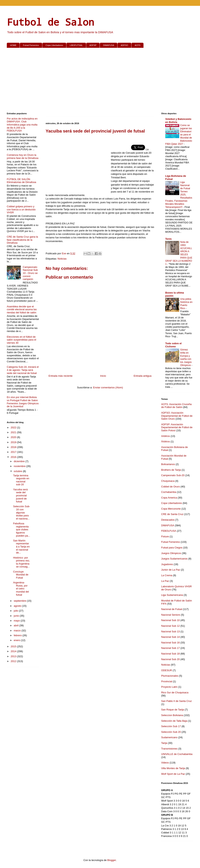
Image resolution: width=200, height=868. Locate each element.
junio (17, 616)
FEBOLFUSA (169, 531)
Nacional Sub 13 (170, 631)
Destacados (168, 520)
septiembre (20, 601)
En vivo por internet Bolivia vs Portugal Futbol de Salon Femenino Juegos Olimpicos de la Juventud (23, 402)
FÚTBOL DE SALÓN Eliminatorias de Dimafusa (21, 181)
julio (16, 611)
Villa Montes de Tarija (173, 768)
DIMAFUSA (109, 45)
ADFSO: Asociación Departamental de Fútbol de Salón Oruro (177, 416)
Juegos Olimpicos (171, 553)
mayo (17, 621)
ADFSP (93, 45)
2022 (14, 427)
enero (17, 640)
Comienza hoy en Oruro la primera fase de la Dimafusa (23, 156)
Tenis (168, 239)
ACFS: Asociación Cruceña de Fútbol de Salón (176, 406)
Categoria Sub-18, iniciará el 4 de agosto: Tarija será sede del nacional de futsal (23, 370)
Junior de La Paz (171, 570)
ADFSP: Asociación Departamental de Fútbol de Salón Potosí (177, 427)
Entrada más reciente (61, 376)
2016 (14, 457)
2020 (14, 437)
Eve (64, 253)
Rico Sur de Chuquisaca (175, 692)
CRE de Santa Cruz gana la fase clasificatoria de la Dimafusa (22, 240)
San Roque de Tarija (173, 710)
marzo (18, 631)
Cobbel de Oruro (170, 487)
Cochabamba (169, 492)
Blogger (112, 860)
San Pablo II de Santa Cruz (177, 701)
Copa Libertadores (54, 45)
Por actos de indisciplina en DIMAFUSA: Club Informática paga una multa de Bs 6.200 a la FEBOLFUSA (22, 125)
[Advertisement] (100, 81)
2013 (14, 656)
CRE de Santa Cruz (172, 514)
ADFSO (124, 45)
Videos (165, 763)
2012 (14, 661)
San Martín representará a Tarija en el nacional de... (21, 547)
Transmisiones (169, 749)
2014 (14, 651)
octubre (18, 471)
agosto (18, 606)
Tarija (164, 743)
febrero (18, 635)
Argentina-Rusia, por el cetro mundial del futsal (21, 589)
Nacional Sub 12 (170, 626)
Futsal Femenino (31, 45)
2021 (14, 432)
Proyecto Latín (169, 687)
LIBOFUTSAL (76, 45)
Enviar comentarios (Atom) (108, 387)
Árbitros (166, 441)
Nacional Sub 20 (170, 659)
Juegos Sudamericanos (174, 559)
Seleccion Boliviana (172, 715)
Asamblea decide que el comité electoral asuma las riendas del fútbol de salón (22, 309)
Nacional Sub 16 (170, 643)
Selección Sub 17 (171, 726)
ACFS (138, 45)
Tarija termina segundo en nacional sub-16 (21, 480)
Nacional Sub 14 (170, 637)
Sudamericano (169, 737)
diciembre (20, 461)
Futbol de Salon (50, 22)
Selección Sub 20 (171, 732)
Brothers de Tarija (171, 470)
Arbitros (166, 436)
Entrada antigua (143, 376)
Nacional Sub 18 (170, 654)
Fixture (165, 536)
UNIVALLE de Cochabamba (177, 754)
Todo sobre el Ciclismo (173, 345)
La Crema (167, 575)
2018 (14, 447)
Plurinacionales (170, 676)
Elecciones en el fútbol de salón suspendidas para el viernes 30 (21, 340)
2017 (14, 452)
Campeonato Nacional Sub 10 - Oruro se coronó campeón (30, 273)
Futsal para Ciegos (172, 548)
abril (17, 625)
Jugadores (167, 564)
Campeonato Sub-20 (173, 475)
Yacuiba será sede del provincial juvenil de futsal (20, 495)
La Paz (165, 581)
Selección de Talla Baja (174, 721)
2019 (14, 442)
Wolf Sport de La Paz (173, 774)
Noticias (62, 259)
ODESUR (167, 670)
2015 (14, 646)
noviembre (20, 466)
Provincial (167, 681)
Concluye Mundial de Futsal (21, 575)
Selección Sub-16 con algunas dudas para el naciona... (21, 512)
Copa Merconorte (171, 509)
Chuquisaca (168, 481)
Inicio (103, 376)
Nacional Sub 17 (170, 648)
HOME (13, 45)
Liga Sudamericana (172, 595)
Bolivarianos (168, 464)
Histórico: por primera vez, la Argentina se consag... (21, 562)
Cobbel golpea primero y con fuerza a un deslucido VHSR (21, 209)
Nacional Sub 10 (170, 620)
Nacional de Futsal (172, 609)
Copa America (169, 498)
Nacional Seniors (171, 615)
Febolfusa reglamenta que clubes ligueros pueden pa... (21, 529)
